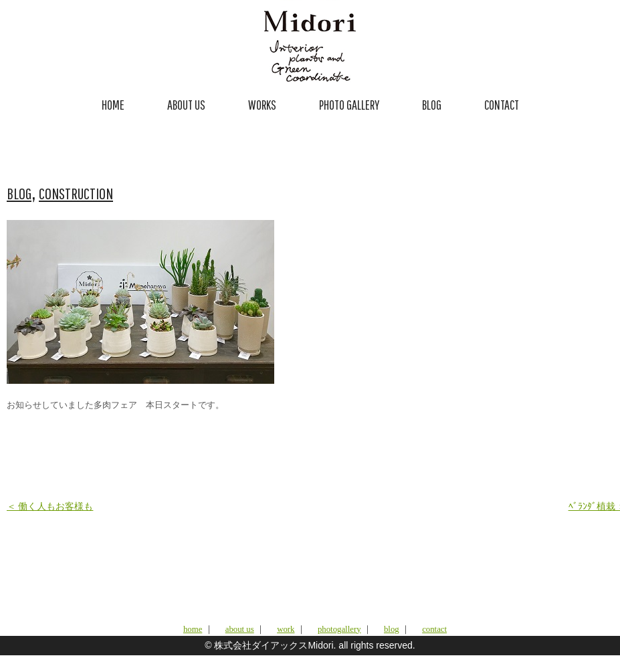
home (193, 629)
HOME (113, 105)
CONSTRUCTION (76, 193)
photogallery (339, 629)
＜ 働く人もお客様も (50, 507)
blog (392, 629)
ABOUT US (186, 105)
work (286, 629)
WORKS (262, 105)
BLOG (432, 105)
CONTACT (502, 105)
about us (240, 629)
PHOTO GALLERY (349, 105)
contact (434, 629)
